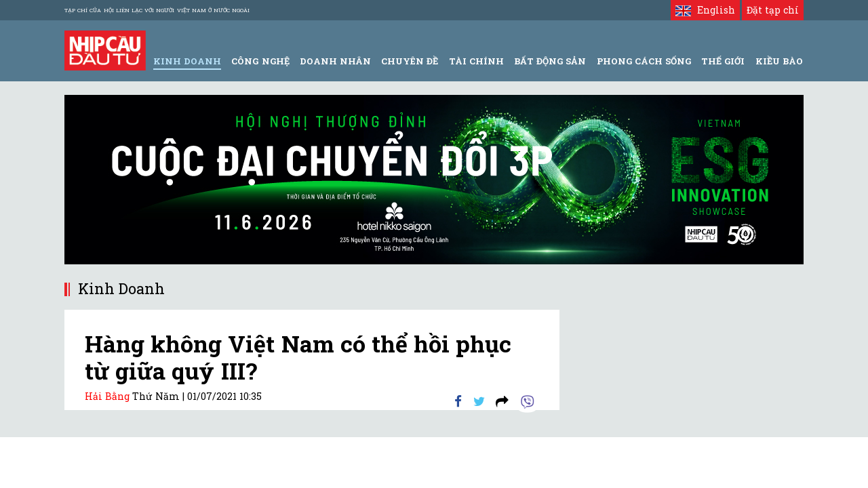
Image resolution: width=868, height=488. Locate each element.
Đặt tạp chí (773, 10)
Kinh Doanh (187, 61)
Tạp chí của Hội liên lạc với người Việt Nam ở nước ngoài (157, 10)
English (705, 10)
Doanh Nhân (335, 61)
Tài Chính (476, 61)
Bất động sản (550, 61)
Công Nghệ (260, 61)
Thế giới (723, 61)
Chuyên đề (410, 61)
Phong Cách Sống (644, 61)
